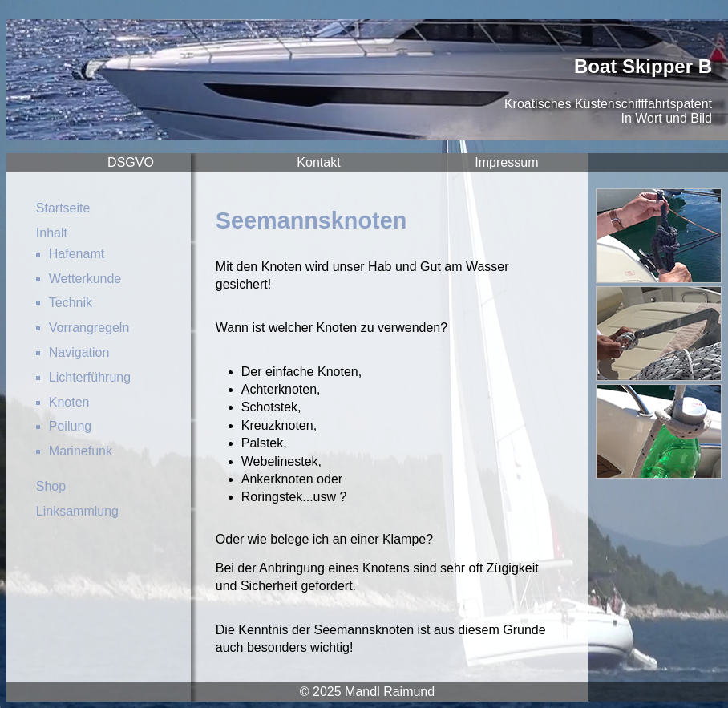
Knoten (69, 402)
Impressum (506, 162)
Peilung (70, 426)
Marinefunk (81, 451)
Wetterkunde (85, 279)
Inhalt (52, 233)
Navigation (79, 352)
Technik (71, 303)
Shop (51, 486)
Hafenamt (77, 254)
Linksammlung (77, 511)
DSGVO (131, 162)
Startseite (63, 208)
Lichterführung (90, 377)
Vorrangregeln (89, 328)
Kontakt (318, 162)
